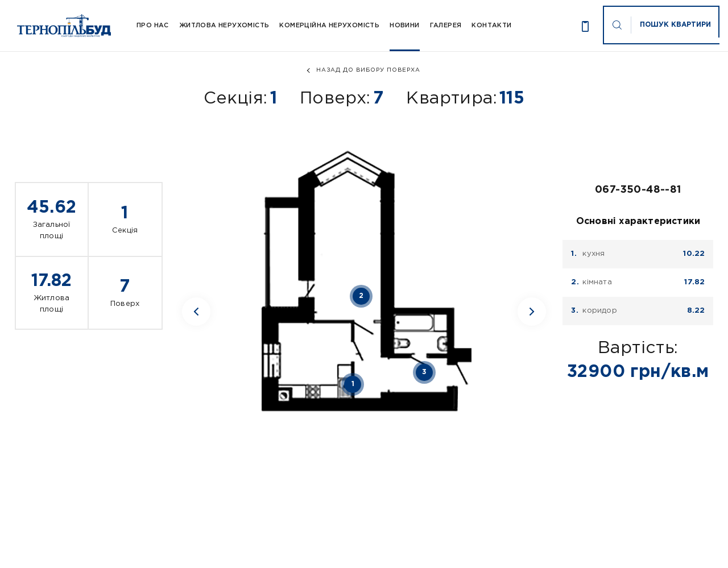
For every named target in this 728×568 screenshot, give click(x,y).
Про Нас (153, 26)
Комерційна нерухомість (329, 26)
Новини (404, 26)
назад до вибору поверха (368, 70)
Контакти (491, 26)
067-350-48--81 (638, 190)
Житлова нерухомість (224, 26)
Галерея (446, 26)
